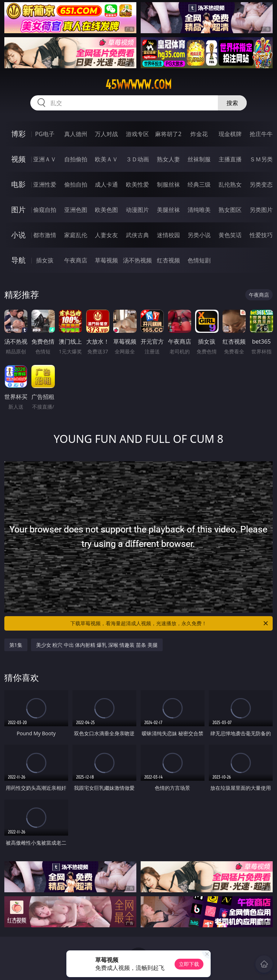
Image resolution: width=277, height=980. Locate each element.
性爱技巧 (261, 235)
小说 (18, 235)
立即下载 (189, 964)
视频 (18, 159)
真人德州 (76, 134)
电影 (18, 184)
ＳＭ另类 (261, 159)
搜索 (232, 103)
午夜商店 (76, 260)
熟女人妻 (168, 159)
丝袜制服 (199, 159)
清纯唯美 (199, 210)
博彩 (18, 134)
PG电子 (45, 134)
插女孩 (45, 260)
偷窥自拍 (45, 210)
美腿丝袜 (168, 210)
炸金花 (199, 134)
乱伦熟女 (230, 184)
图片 (18, 210)
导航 (18, 260)
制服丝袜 (168, 184)
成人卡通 (106, 184)
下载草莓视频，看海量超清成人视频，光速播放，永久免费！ (170, 623)
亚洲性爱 (45, 184)
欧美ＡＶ (106, 159)
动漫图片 (137, 210)
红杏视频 (168, 260)
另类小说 (199, 235)
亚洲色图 (76, 210)
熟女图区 (230, 210)
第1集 (16, 645)
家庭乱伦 (76, 235)
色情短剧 (199, 260)
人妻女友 (106, 235)
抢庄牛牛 (261, 134)
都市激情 (45, 235)
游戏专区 (137, 134)
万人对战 (106, 134)
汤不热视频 (137, 260)
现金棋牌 (230, 134)
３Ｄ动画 (137, 159)
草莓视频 (106, 260)
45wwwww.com (138, 84)
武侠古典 (137, 235)
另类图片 (261, 210)
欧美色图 (106, 210)
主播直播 (230, 159)
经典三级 (199, 184)
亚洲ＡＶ (45, 159)
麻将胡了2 (168, 134)
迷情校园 (168, 235)
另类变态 (261, 184)
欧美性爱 (137, 184)
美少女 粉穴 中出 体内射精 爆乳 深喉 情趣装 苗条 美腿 (97, 645)
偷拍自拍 (76, 184)
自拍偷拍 (76, 159)
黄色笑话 (230, 235)
